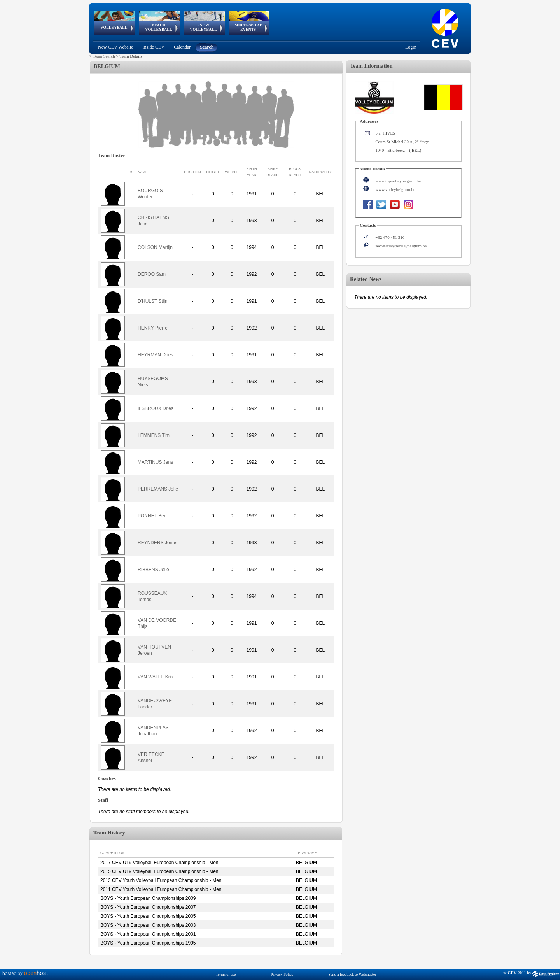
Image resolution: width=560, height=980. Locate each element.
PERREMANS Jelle (158, 489)
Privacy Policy (282, 974)
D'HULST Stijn (153, 301)
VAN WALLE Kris (155, 677)
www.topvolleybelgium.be (398, 181)
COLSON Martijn (155, 247)
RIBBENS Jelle (153, 570)
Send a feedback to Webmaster (353, 974)
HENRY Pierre (153, 328)
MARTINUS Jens (155, 462)
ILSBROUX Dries (156, 408)
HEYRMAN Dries (155, 355)
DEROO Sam (152, 274)
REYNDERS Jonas (157, 543)
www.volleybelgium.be (395, 189)
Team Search (104, 56)
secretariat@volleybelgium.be (401, 246)
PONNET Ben (152, 516)
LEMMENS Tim (154, 435)
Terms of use (226, 974)
